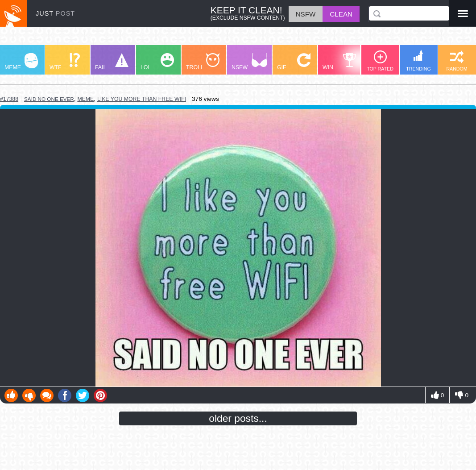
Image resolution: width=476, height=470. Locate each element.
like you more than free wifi (142, 99)
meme (85, 99)
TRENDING (418, 60)
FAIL (112, 62)
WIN (339, 62)
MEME (21, 62)
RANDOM (457, 61)
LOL (157, 62)
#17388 (9, 99)
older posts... (238, 418)
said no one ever (49, 99)
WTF (65, 62)
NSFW (249, 62)
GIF (294, 62)
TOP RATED (380, 61)
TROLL (203, 62)
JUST (55, 13)
